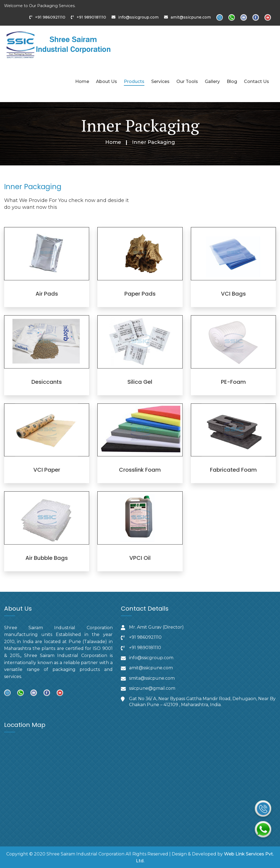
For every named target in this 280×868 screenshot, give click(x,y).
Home (82, 81)
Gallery (212, 81)
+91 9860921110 (50, 17)
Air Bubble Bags (47, 558)
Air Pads (47, 294)
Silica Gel (140, 382)
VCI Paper (47, 470)
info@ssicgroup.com (138, 17)
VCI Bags (233, 294)
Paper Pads (140, 294)
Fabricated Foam (233, 470)
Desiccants (47, 382)
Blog (232, 81)
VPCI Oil (140, 558)
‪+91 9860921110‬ (145, 637)
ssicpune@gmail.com (152, 688)
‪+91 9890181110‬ (145, 647)
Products (134, 81)
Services (160, 81)
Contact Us (256, 81)
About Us (107, 81)
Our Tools (187, 81)
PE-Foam (233, 382)
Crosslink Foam (140, 470)
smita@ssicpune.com (152, 678)
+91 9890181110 (91, 17)
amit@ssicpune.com (191, 17)
